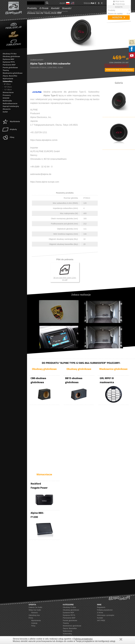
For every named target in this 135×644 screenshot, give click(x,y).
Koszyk (119, 18)
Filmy (8, 137)
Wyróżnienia (11, 121)
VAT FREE (101, 595)
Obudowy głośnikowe (11, 56)
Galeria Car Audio (35, 582)
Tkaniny (6, 70)
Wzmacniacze (8, 92)
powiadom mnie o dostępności (120, 70)
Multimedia (7, 101)
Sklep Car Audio (35, 584)
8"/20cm (7, 84)
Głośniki (6, 98)
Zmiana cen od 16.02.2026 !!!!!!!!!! (44, 13)
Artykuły (9, 129)
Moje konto (119, 1)
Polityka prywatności (105, 584)
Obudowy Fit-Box (10, 54)
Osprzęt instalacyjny (11, 106)
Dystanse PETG (9, 62)
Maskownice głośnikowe (13, 73)
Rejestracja (119, 4)
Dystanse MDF (8, 59)
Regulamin (101, 582)
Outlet (5, 112)
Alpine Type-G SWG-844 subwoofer (55, 11)
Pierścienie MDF (9, 65)
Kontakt (55, 8)
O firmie (44, 8)
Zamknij (121, 639)
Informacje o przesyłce (106, 590)
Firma (31, 592)
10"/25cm (7, 87)
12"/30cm (7, 90)
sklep (30, 11)
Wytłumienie (8, 78)
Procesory (7, 95)
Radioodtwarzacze (10, 103)
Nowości (67, 8)
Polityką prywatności (83, 639)
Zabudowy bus (34, 590)
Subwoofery (37, 11)
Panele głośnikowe (10, 67)
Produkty (32, 8)
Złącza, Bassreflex (10, 76)
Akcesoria (7, 109)
